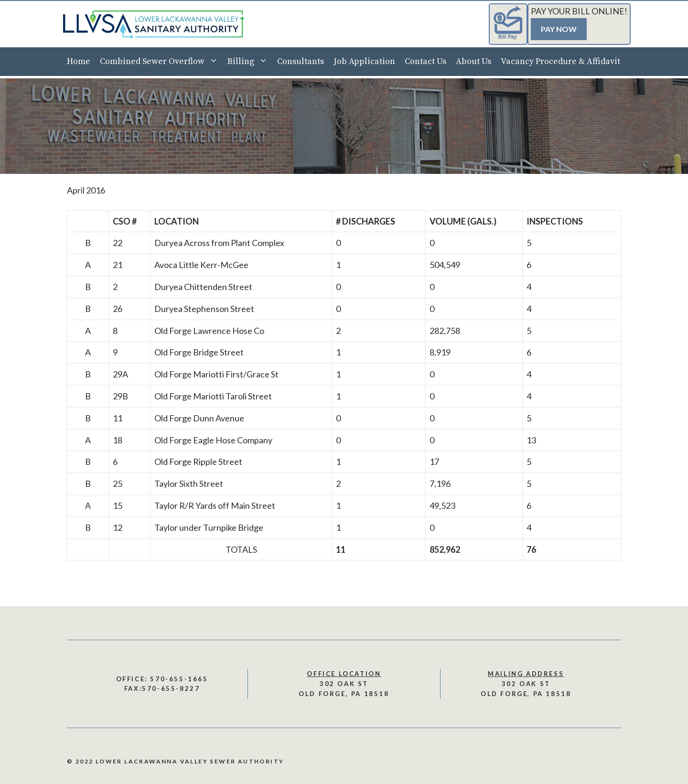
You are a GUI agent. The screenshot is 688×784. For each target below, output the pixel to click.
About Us (473, 61)
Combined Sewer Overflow (161, 62)
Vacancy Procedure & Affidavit (560, 61)
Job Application (364, 61)
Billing (250, 62)
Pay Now (559, 29)
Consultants (301, 61)
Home (79, 61)
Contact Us (425, 61)
